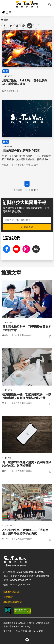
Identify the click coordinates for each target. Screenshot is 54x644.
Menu (4, 4)
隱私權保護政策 (12, 592)
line (22, 26)
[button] (50, 4)
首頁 (5, 20)
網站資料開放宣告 (13, 602)
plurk (17, 26)
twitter (11, 26)
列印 (36, 26)
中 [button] (30, 26)
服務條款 (8, 597)
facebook (4, 26)
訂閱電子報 (27, 227)
